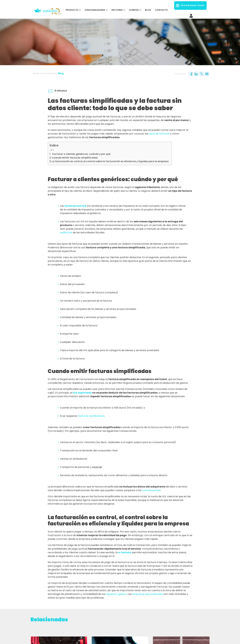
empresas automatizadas (148, 594)
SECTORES (117, 10)
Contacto (161, 10)
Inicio (36, 73)
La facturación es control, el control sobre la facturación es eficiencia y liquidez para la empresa (110, 161)
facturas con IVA (75, 206)
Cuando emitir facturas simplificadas (75, 158)
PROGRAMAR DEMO (190, 6)
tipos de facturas (159, 134)
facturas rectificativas (91, 416)
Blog (148, 10)
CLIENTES (134, 10)
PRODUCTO (72, 10)
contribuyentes (151, 490)
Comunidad (49, 73)
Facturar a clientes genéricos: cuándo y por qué (81, 154)
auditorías (66, 232)
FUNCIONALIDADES (95, 10)
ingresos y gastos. (116, 594)
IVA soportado (82, 393)
